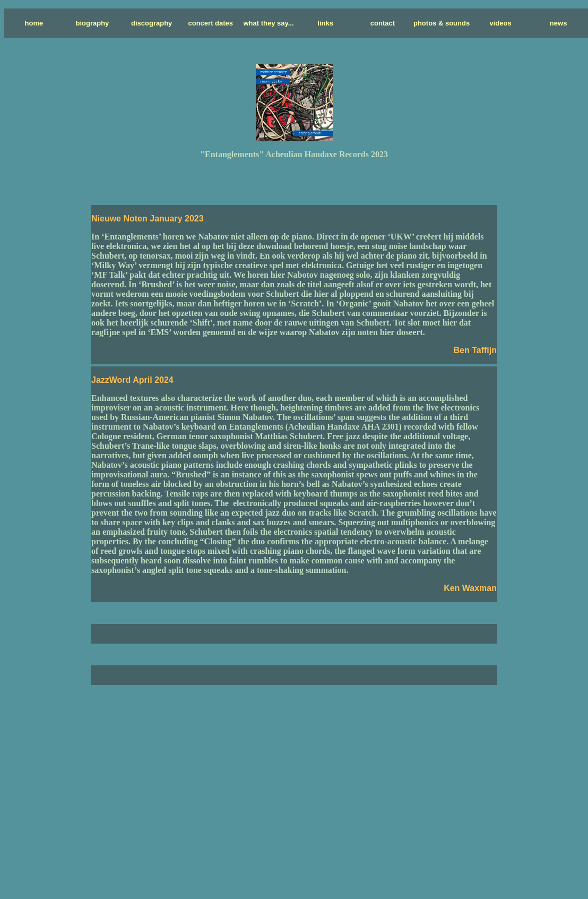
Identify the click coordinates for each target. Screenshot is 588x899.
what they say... (268, 23)
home (34, 23)
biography (93, 23)
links (325, 23)
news (559, 23)
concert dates (211, 23)
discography (152, 23)
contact (383, 23)
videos (500, 23)
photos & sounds (442, 23)
